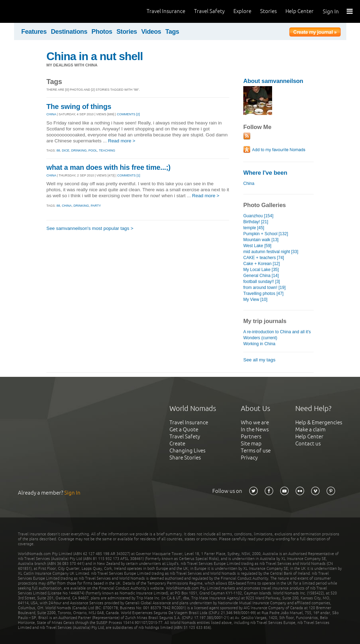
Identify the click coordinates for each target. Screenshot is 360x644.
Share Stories (185, 458)
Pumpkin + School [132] (266, 234)
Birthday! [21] (256, 222)
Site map (251, 443)
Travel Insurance (166, 11)
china (67, 206)
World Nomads (37, 11)
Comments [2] (128, 114)
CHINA (51, 114)
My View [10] (255, 300)
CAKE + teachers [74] (264, 258)
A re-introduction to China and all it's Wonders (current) (277, 335)
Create (177, 443)
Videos (151, 32)
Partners (251, 436)
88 (58, 150)
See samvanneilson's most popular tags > (90, 228)
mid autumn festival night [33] (271, 252)
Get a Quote (184, 429)
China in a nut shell (95, 56)
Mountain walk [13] (261, 240)
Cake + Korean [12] (262, 264)
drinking (79, 150)
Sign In (331, 11)
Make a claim (310, 429)
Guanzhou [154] (258, 216)
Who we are (255, 422)
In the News (255, 429)
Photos (102, 32)
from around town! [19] (264, 288)
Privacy (249, 458)
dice (66, 150)
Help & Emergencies (319, 422)
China (249, 183)
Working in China (259, 344)
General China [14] (261, 276)
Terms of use (256, 450)
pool (93, 150)
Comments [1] (128, 175)
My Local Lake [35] (261, 270)
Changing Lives (187, 450)
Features (34, 32)
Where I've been (265, 173)
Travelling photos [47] (263, 294)
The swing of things (79, 107)
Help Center (300, 11)
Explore (242, 11)
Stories (268, 11)
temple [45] (254, 228)
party (96, 206)
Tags (172, 32)
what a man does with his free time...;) (108, 167)
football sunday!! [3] (262, 282)
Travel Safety (209, 11)
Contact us (308, 443)
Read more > (122, 141)
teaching (107, 150)
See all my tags (259, 360)
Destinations (69, 32)
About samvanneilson (273, 81)
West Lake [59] (257, 246)
